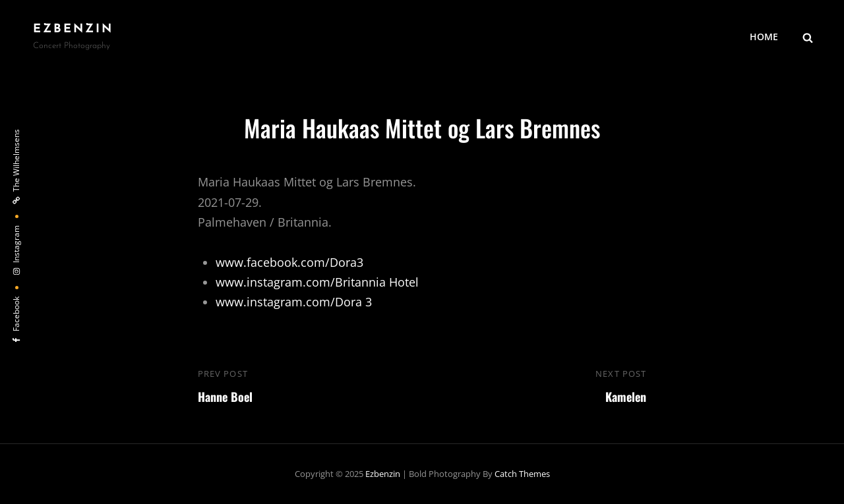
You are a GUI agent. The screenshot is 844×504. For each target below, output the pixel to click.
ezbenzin (73, 29)
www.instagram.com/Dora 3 (294, 302)
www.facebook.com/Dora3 (289, 262)
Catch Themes (522, 474)
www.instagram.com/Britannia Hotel (317, 282)
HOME (764, 37)
